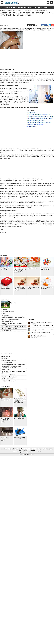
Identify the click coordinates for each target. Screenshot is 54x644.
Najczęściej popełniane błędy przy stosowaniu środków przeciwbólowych (20, 401)
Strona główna (2, 8)
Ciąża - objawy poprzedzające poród (10, 319)
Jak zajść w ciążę (5, 315)
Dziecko (29, 8)
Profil (51, 3)
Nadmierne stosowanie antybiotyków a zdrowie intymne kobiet (13, 372)
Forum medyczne (23, 450)
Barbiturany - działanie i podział (9, 381)
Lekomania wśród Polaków (8, 375)
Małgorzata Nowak (34, 337)
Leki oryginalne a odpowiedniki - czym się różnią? (39, 115)
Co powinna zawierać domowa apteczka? (6, 399)
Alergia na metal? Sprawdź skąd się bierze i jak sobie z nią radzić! (6, 420)
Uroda (11, 8)
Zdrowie (6, 8)
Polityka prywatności (31, 452)
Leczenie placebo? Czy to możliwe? (47, 288)
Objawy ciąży (13, 303)
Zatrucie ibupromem (6, 356)
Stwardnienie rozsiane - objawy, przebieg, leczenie (14, 327)
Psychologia (47, 8)
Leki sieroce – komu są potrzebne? (35, 125)
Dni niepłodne (5, 313)
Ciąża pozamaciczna (6, 331)
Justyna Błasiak (34, 324)
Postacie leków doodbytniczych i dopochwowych (13, 364)
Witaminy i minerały (13, 449)
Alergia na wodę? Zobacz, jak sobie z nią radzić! (6, 439)
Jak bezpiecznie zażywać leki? (5, 269)
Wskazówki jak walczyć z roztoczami (20, 438)
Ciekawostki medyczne (47, 449)
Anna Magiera (34, 330)
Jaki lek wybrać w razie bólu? (33, 288)
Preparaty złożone (31, 127)
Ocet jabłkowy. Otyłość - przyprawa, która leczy (13, 317)
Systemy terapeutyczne (7, 362)
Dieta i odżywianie (18, 8)
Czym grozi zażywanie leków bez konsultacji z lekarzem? (20, 289)
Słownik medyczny (36, 449)
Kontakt (39, 452)
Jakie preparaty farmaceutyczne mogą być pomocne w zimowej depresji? (12, 367)
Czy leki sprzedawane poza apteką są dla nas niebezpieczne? (40, 117)
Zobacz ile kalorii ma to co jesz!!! (9, 329)
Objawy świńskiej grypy (7, 321)
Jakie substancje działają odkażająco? (36, 121)
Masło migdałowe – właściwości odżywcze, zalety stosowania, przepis (42, 329)
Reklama (15, 452)
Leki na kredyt (5, 358)
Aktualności (4, 449)
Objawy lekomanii (31, 113)
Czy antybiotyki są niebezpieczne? (46, 269)
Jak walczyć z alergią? (19, 418)
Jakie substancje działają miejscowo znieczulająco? (39, 123)
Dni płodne (4, 309)
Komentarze (32, 25)
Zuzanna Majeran (34, 334)
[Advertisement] (27, 20)
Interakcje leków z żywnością (8, 379)
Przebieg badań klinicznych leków (10, 360)
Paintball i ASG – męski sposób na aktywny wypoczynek (12, 324)
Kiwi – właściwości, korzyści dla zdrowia (39, 336)
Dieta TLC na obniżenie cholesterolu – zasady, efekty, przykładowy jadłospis (42, 322)
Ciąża (25, 8)
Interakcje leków (5, 369)
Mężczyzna (40, 8)
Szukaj (48, 3)
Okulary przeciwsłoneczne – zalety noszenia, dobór (42, 326)
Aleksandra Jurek (34, 327)
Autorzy (31, 320)
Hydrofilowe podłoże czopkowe (9, 377)
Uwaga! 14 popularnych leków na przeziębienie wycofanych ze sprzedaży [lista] (20, 270)
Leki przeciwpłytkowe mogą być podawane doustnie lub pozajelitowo (40, 119)
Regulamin (21, 452)
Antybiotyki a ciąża (33, 268)
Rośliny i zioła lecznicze (25, 449)
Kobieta (34, 8)
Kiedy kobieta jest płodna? (8, 311)
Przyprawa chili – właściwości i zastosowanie (40, 332)
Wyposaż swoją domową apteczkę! (6, 288)
